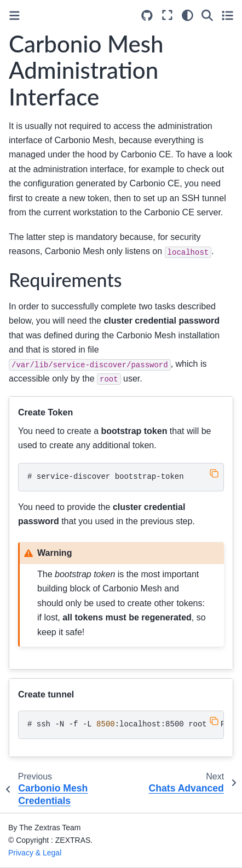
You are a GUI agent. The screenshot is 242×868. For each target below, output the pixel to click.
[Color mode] (188, 15)
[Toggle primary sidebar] (15, 16)
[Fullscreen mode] (167, 15)
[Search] (207, 15)
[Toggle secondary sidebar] (227, 15)
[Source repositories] (147, 16)
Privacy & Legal (35, 853)
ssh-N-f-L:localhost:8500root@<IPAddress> (126, 724)
